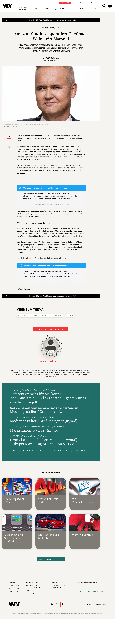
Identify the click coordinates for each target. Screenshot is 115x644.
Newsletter (93, 3)
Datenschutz (32, 583)
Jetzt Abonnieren (92, 591)
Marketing (34, 8)
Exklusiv (93, 8)
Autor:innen (15, 592)
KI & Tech (55, 8)
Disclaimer (14, 589)
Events (72, 8)
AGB (28, 590)
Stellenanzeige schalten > (68, 451)
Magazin (83, 8)
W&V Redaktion (53, 58)
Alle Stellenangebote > (28, 451)
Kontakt (13, 583)
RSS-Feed (30, 594)
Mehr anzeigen (51, 559)
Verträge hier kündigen (59, 587)
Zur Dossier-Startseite (51, 329)
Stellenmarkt (79, 3)
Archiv (70, 316)
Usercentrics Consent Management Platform (55, 204)
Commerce (47, 8)
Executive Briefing (23, 8)
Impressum (14, 586)
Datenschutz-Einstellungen (33, 587)
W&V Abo (66, 3)
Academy (63, 8)
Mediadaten (57, 583)
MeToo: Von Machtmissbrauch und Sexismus (40, 316)
